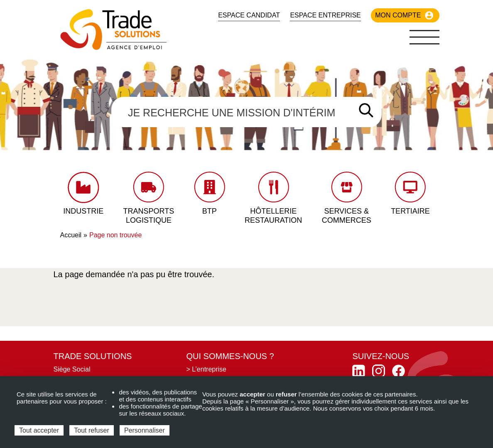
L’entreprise (209, 369)
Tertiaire (410, 211)
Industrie (83, 211)
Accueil (71, 235)
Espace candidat (249, 15)
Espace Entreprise (325, 15)
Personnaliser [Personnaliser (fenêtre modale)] (145, 430)
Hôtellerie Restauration (273, 216)
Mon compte (398, 15)
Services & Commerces (347, 216)
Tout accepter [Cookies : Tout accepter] (39, 430)
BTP (210, 211)
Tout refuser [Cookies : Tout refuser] (91, 430)
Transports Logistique (149, 216)
